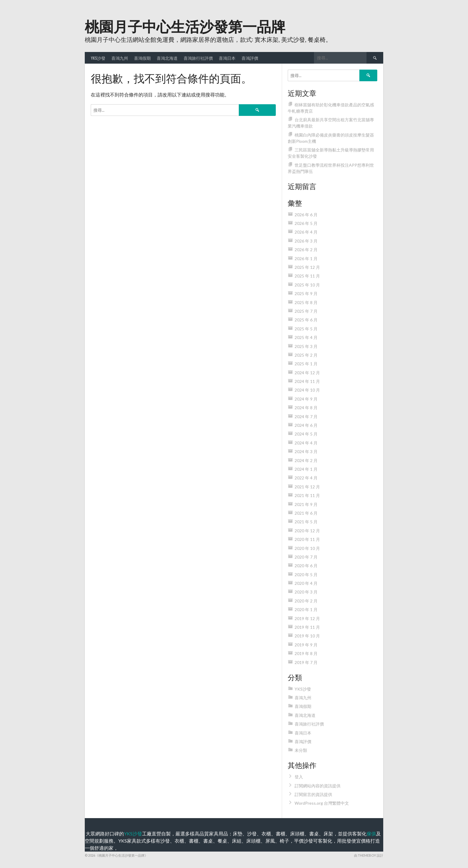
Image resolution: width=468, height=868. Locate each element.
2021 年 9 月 (306, 504)
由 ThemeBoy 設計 (369, 855)
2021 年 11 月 (307, 495)
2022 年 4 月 (306, 478)
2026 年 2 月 (306, 250)
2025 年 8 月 (306, 302)
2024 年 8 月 (306, 408)
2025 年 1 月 (306, 364)
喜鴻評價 (250, 58)
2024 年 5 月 (306, 434)
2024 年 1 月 (306, 469)
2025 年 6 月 (306, 320)
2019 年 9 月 (306, 645)
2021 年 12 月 (307, 487)
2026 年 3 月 (306, 241)
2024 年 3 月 (306, 451)
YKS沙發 (98, 58)
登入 (299, 777)
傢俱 (371, 834)
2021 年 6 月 (306, 513)
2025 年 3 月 (306, 346)
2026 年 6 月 (306, 215)
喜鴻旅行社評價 (198, 58)
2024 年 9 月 (306, 399)
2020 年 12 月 (307, 531)
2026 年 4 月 (306, 232)
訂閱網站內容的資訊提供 (318, 786)
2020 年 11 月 (307, 539)
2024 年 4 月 (306, 443)
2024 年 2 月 (306, 460)
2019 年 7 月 (306, 662)
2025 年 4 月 (306, 337)
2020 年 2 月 (306, 601)
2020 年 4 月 (306, 583)
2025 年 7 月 (306, 311)
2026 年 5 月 (306, 223)
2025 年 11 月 (307, 276)
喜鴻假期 (142, 58)
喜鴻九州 (120, 58)
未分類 (301, 750)
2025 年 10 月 (307, 285)
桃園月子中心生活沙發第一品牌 (185, 26)
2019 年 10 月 (307, 636)
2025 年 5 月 (306, 329)
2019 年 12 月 (307, 618)
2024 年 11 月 (307, 381)
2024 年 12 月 (307, 373)
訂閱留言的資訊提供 (313, 794)
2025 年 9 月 (306, 293)
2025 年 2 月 (306, 355)
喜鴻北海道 (167, 58)
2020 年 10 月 (307, 548)
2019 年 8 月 (306, 653)
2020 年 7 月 (306, 557)
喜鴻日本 (227, 58)
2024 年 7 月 (306, 417)
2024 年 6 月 (306, 425)
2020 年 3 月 (306, 592)
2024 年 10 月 (307, 390)
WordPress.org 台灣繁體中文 (322, 803)
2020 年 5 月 (306, 575)
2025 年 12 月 (307, 267)
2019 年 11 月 (307, 627)
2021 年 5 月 (306, 522)
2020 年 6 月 (306, 566)
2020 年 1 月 (306, 609)
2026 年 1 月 (306, 259)
